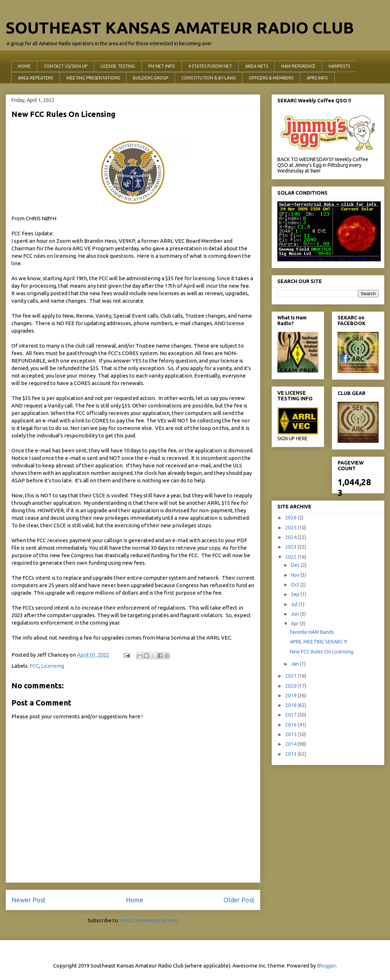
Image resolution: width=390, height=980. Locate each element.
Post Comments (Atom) (149, 920)
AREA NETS (257, 66)
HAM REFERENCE (298, 66)
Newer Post (29, 900)
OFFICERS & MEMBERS (271, 78)
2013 (291, 754)
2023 (291, 547)
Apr (295, 624)
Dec (296, 565)
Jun (296, 614)
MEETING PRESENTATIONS (93, 78)
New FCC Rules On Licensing (322, 652)
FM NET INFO (162, 66)
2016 (291, 725)
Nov (296, 575)
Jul (295, 604)
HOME (24, 66)
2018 (291, 705)
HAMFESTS (339, 66)
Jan (295, 664)
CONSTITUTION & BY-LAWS (209, 78)
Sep (296, 594)
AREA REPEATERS (35, 78)
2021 (291, 676)
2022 (291, 557)
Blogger (326, 966)
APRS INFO (317, 78)
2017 (291, 715)
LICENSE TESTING (118, 66)
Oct (296, 585)
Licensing (53, 666)
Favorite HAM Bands (312, 632)
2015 (291, 734)
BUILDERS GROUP (151, 78)
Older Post (239, 900)
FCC (34, 666)
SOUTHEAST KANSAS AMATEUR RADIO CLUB (180, 28)
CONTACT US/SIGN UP (66, 66)
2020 (291, 686)
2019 (291, 696)
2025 (291, 528)
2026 (291, 518)
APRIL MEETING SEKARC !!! (319, 642)
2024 (291, 537)
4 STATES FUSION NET (210, 66)
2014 (291, 744)
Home (135, 900)
